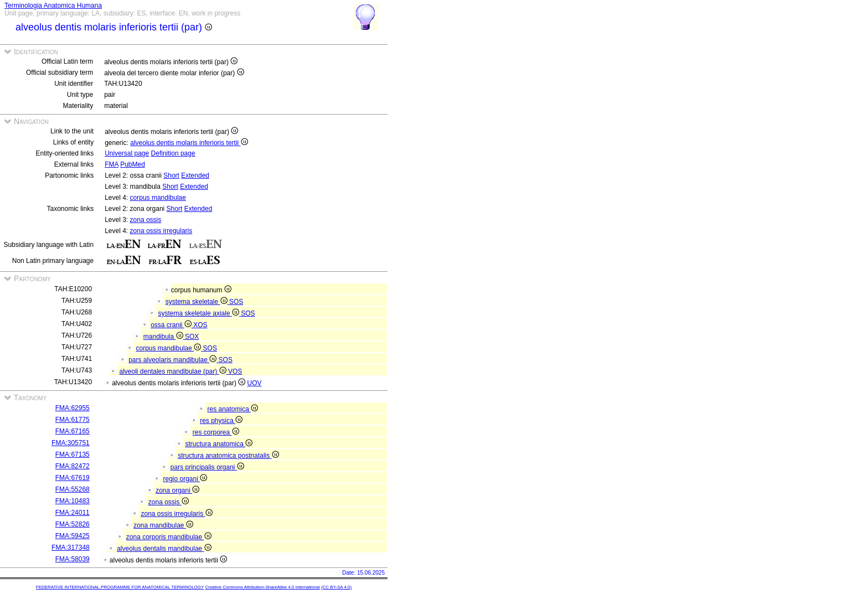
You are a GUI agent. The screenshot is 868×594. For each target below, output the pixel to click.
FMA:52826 (73, 524)
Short (171, 175)
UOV (255, 383)
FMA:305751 (71, 443)
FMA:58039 (73, 559)
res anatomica (232, 409)
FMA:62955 (73, 408)
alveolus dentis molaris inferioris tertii (189, 143)
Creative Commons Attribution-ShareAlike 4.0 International (262, 587)
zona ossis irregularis (161, 231)
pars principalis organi (207, 467)
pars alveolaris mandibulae (173, 360)
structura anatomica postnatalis (228, 456)
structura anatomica (219, 444)
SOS (236, 302)
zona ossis (146, 220)
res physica (221, 421)
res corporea (216, 432)
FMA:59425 (73, 536)
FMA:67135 (73, 454)
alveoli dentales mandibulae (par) (174, 371)
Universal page (127, 153)
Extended (195, 175)
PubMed (133, 164)
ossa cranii (172, 325)
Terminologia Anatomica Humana (53, 6)
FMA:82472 (73, 466)
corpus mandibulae (158, 198)
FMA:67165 (73, 431)
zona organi (177, 490)
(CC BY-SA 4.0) (336, 587)
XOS (200, 325)
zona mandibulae (163, 525)
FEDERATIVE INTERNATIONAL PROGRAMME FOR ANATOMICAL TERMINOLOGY (120, 587)
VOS (235, 371)
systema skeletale (197, 302)
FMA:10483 (73, 501)
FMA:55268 (73, 489)
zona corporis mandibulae (169, 537)
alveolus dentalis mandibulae (164, 549)
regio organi (185, 479)
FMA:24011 (73, 513)
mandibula (164, 337)
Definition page (173, 153)
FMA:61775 (73, 420)
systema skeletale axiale (200, 313)
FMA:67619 (73, 478)
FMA (112, 164)
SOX (192, 337)
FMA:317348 (71, 547)
